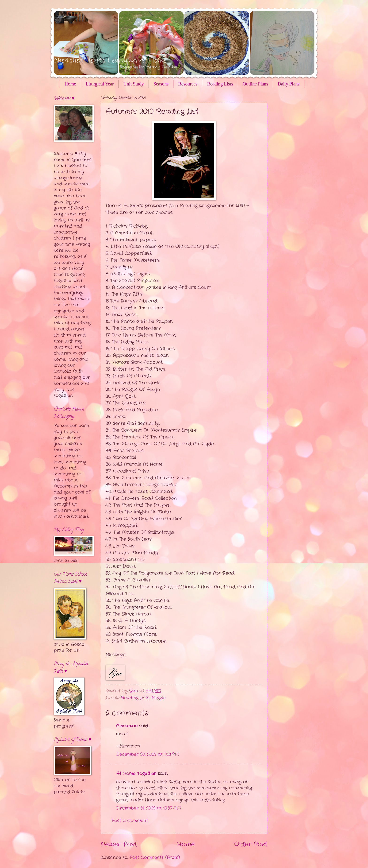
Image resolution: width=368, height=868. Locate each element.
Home (70, 84)
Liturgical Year (100, 84)
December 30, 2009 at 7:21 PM (148, 754)
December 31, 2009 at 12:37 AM (149, 808)
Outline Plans (255, 84)
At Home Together (136, 774)
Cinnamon (127, 726)
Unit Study (134, 84)
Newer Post (119, 844)
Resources (188, 84)
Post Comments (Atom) (155, 857)
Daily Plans (289, 84)
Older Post (251, 844)
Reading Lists (220, 84)
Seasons (161, 84)
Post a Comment (130, 821)
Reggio (159, 698)
